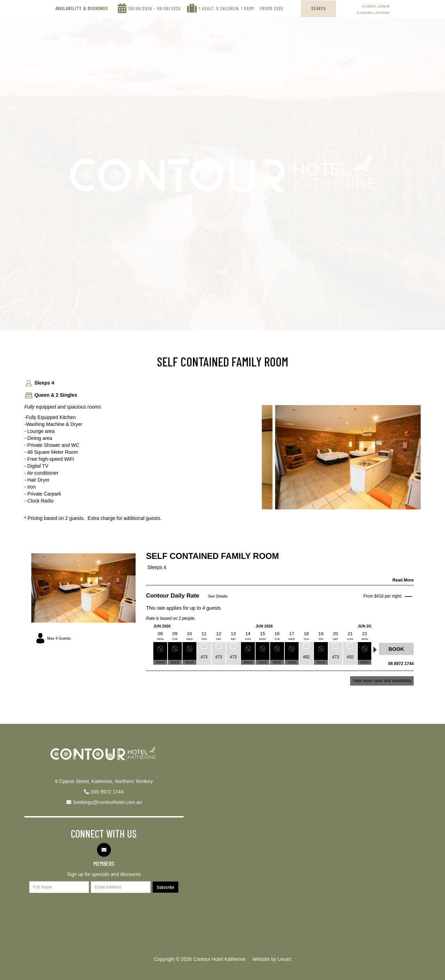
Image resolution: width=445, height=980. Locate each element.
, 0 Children (226, 7)
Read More (403, 580)
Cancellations (373, 13)
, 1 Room (246, 7)
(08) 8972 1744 (107, 792)
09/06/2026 (169, 7)
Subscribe (165, 887)
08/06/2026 (140, 7)
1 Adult (206, 7)
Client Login (376, 6)
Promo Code (272, 7)
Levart (285, 959)
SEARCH (318, 8)
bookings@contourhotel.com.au (108, 802)
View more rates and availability (382, 681)
